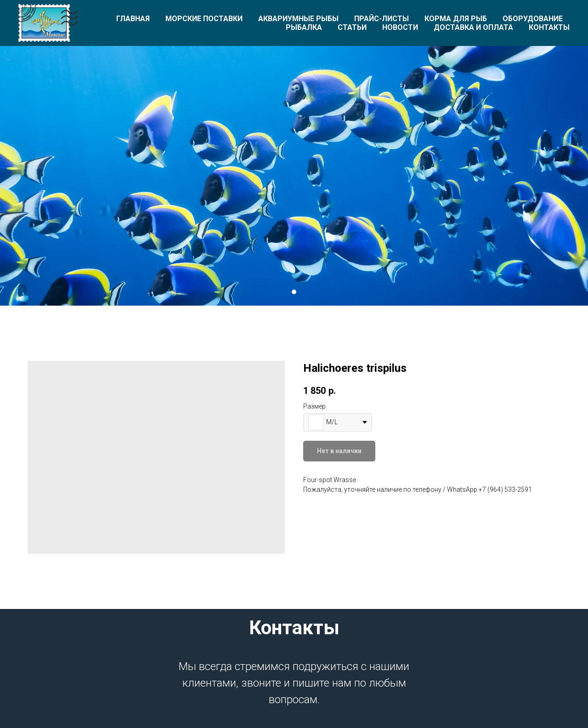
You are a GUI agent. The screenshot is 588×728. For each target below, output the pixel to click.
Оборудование (533, 19)
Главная (133, 19)
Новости (400, 27)
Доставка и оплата (473, 27)
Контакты (549, 27)
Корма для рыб (456, 19)
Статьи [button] (352, 27)
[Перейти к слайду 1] (294, 292)
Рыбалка (304, 27)
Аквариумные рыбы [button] (298, 19)
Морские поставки (204, 19)
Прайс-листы (382, 19)
